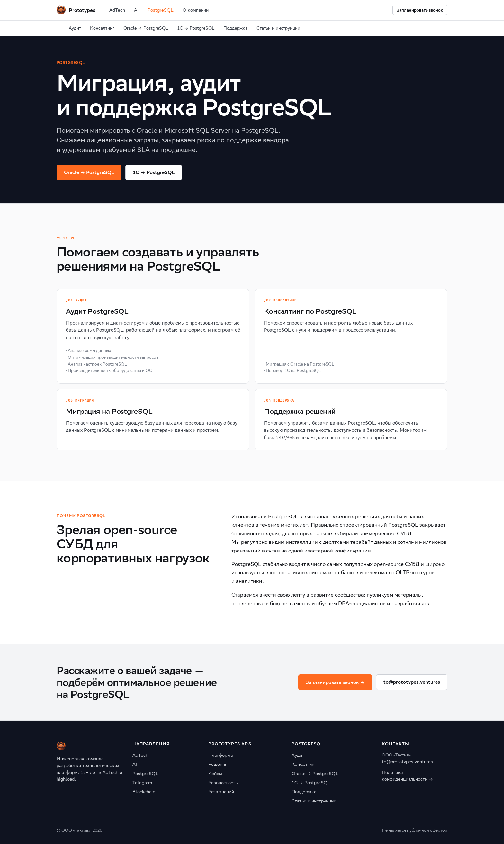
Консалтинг (102, 28)
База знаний (221, 792)
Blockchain (144, 792)
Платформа (221, 755)
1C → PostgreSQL (153, 172)
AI (136, 10)
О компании (196, 10)
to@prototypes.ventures (412, 682)
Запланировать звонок (420, 10)
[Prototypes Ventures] (76, 10)
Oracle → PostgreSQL (146, 28)
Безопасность (223, 783)
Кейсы (215, 774)
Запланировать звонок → (335, 682)
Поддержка (235, 28)
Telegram (142, 783)
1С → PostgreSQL (196, 28)
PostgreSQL (161, 10)
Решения (218, 764)
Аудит (75, 28)
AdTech (117, 10)
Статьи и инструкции (278, 28)
